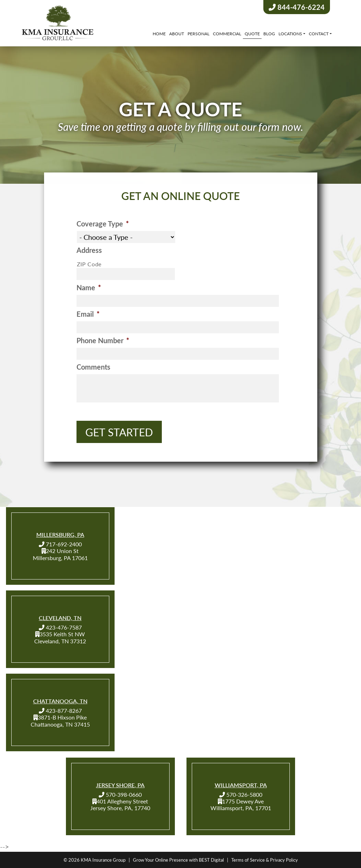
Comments (93, 368)
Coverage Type (103, 225)
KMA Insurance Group (103, 860)
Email (88, 315)
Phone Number (103, 341)
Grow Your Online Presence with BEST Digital (178, 860)
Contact (319, 34)
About (177, 34)
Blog (269, 34)
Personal (198, 34)
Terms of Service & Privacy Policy (265, 860)
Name (89, 289)
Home (159, 34)
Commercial (227, 34)
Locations (290, 34)
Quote (252, 34)
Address (89, 251)
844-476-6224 (297, 7)
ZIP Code (89, 265)
